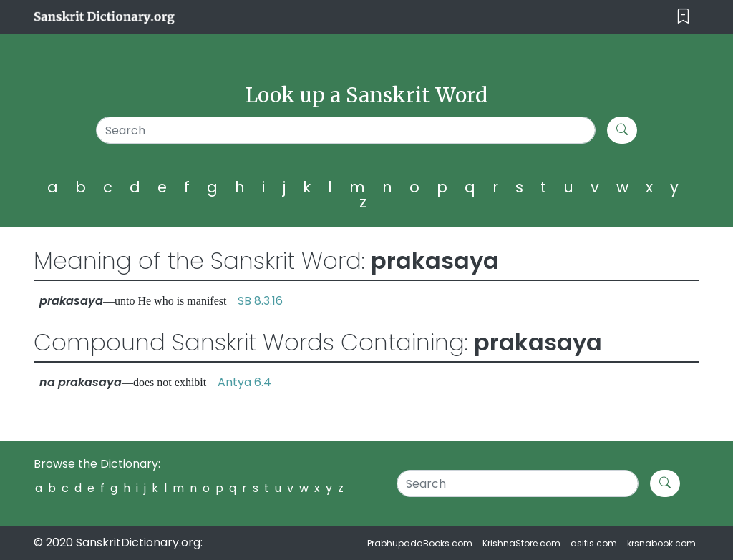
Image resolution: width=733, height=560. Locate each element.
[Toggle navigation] (683, 17)
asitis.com (594, 543)
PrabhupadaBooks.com (420, 543)
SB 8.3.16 (260, 301)
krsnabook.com (661, 543)
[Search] (346, 130)
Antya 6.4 (244, 382)
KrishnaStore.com (521, 543)
